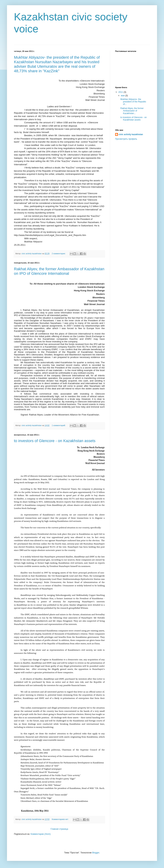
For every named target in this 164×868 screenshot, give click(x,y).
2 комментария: (59, 254)
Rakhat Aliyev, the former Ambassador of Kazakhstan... (132, 111)
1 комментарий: (59, 425)
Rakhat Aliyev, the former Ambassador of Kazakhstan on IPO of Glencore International (59, 271)
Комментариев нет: (60, 819)
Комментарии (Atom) (41, 834)
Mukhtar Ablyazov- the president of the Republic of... (133, 102)
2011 (121, 92)
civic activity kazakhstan (131, 134)
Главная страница (59, 829)
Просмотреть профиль (126, 139)
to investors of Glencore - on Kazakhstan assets (55, 441)
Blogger (96, 853)
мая (123, 96)
